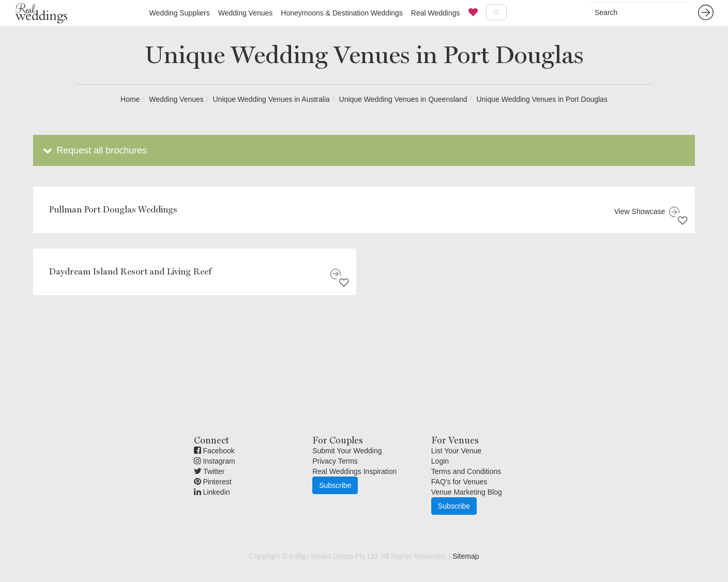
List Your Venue (456, 451)
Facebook (214, 451)
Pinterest (213, 482)
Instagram (215, 461)
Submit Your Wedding (347, 451)
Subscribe (335, 485)
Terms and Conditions (466, 471)
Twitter (209, 471)
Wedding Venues (246, 13)
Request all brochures (94, 150)
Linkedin (212, 492)
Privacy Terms (335, 461)
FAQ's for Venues (459, 482)
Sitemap (466, 556)
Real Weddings (436, 13)
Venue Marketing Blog (467, 492)
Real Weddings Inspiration (354, 471)
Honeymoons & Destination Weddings (342, 13)
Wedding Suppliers (179, 13)
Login (440, 461)
